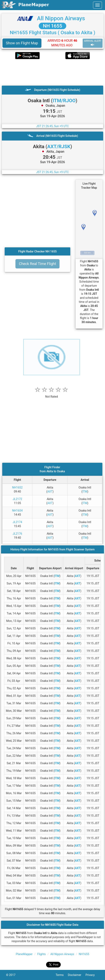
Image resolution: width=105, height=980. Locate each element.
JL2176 (17, 534)
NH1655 (84, 954)
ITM (85, 492)
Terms (62, 975)
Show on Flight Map (22, 43)
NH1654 (17, 511)
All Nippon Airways (61, 18)
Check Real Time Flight (37, 264)
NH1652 (17, 487)
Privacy (92, 975)
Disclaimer (77, 975)
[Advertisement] (52, 72)
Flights (41, 954)
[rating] (52, 394)
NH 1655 (52, 26)
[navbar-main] (97, 5)
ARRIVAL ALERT (93, 43)
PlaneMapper (24, 954)
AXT (50, 492)
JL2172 (17, 499)
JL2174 (17, 522)
